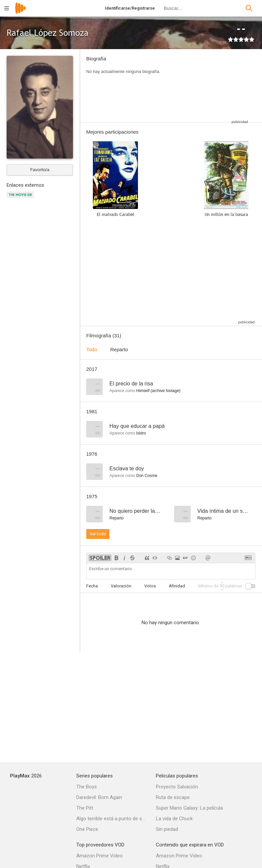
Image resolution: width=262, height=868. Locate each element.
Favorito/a (40, 170)
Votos (150, 586)
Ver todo (98, 534)
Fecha (92, 586)
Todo (92, 349)
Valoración (121, 586)
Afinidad (177, 586)
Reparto (119, 349)
